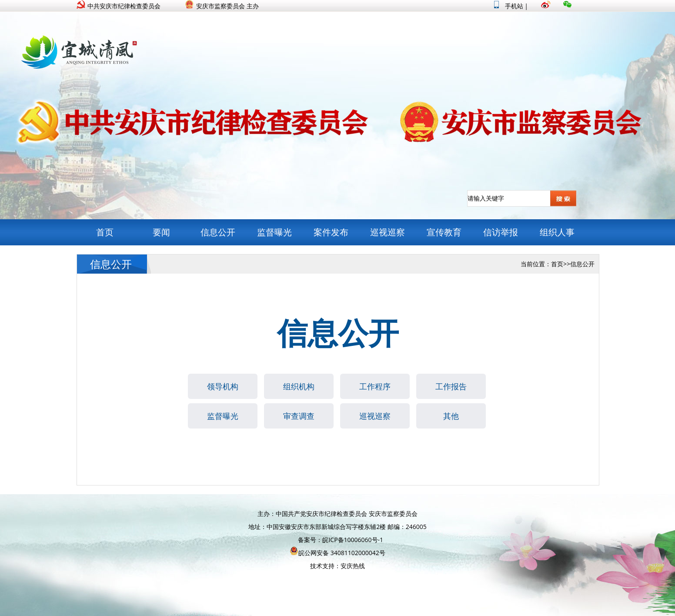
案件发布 (331, 232)
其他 (451, 416)
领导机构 (223, 386)
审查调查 (299, 416)
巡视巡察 (388, 232)
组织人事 (557, 232)
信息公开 (218, 232)
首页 (105, 232)
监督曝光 (274, 232)
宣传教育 (444, 232)
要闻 (161, 232)
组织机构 (299, 386)
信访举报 (501, 232)
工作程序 (375, 386)
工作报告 (451, 386)
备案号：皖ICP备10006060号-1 (341, 540)
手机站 (509, 6)
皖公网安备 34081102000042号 (337, 553)
